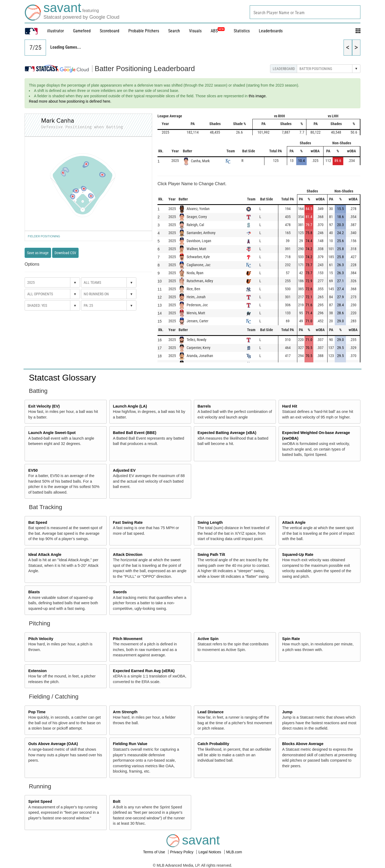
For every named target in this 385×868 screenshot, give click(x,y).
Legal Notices (210, 852)
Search (174, 31)
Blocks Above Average (303, 744)
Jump (287, 712)
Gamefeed (82, 31)
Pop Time (37, 712)
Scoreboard (109, 31)
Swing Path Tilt (211, 555)
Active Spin (208, 639)
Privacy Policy (182, 852)
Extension (38, 671)
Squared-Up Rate (298, 555)
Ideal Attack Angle (45, 555)
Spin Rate (291, 639)
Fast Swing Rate (128, 522)
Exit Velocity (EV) (44, 406)
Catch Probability (213, 744)
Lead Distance (211, 712)
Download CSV (65, 253)
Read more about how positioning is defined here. (70, 101)
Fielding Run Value (130, 744)
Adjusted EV (124, 470)
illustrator (55, 31)
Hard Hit (290, 406)
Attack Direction (128, 555)
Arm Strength (125, 712)
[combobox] (305, 12)
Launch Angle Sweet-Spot (52, 433)
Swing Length (210, 522)
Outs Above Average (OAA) (53, 744)
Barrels (204, 406)
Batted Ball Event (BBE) (134, 433)
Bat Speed (38, 522)
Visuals (195, 31)
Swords (120, 592)
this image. (258, 96)
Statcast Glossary (62, 378)
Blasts (34, 592)
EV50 (33, 470)
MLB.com (234, 852)
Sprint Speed (40, 801)
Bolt (117, 801)
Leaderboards (271, 31)
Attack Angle (294, 522)
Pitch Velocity (41, 639)
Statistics (242, 31)
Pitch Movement (128, 639)
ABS (218, 31)
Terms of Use (155, 852)
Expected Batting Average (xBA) (227, 433)
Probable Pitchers (144, 31)
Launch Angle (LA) (130, 406)
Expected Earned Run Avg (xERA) (144, 671)
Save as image (38, 253)
